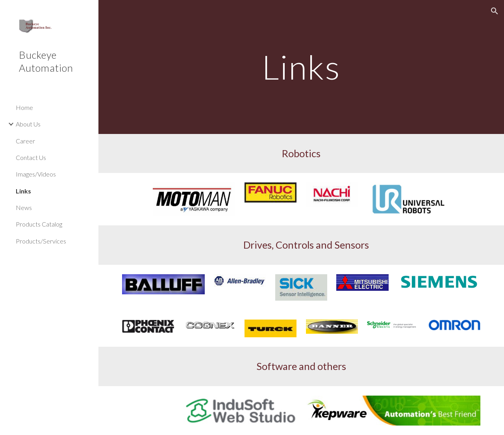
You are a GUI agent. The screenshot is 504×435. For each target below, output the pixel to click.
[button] (495, 11)
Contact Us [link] (31, 157)
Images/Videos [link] (36, 174)
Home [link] (24, 107)
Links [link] (23, 191)
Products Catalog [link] (39, 224)
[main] (301, 67)
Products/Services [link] (41, 241)
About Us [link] (28, 124)
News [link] (24, 207)
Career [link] (25, 141)
